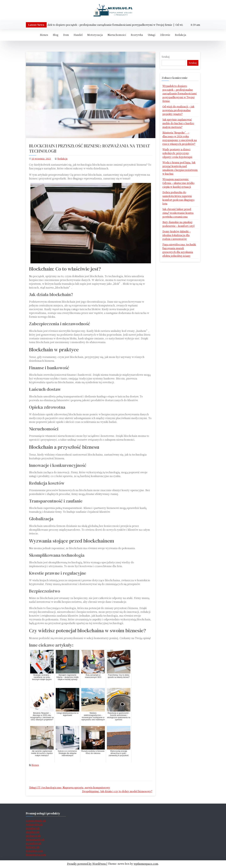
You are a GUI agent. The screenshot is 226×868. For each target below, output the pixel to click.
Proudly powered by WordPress (87, 864)
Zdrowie (165, 35)
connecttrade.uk (36, 821)
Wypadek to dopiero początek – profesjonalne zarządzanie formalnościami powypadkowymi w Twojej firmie (180, 93)
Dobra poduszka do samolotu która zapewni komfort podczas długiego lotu (178, 198)
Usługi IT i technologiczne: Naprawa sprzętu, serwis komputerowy (70, 787)
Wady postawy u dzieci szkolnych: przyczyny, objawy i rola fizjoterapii (177, 153)
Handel (78, 35)
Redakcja (180, 35)
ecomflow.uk (34, 843)
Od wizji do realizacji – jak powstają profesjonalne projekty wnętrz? (178, 110)
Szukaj (166, 57)
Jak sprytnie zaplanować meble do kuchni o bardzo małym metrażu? (178, 123)
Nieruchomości (117, 35)
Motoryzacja (95, 35)
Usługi (152, 35)
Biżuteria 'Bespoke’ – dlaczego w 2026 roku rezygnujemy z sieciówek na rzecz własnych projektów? (180, 138)
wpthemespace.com (146, 864)
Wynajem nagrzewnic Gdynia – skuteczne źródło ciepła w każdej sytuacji (178, 183)
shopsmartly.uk (35, 839)
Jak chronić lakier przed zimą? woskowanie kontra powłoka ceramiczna (178, 213)
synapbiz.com (34, 851)
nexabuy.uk (33, 828)
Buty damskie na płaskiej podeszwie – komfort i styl (178, 224)
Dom (66, 35)
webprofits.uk (34, 824)
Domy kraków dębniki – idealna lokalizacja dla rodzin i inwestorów (177, 235)
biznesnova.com (36, 855)
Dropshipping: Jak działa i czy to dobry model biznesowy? (117, 791)
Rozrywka (137, 35)
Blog (56, 35)
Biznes (44, 35)
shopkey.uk (33, 832)
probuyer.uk (33, 836)
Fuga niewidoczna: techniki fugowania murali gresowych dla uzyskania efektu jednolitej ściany (179, 250)
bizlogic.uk (33, 847)
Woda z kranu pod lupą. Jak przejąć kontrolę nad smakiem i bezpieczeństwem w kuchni (180, 168)
